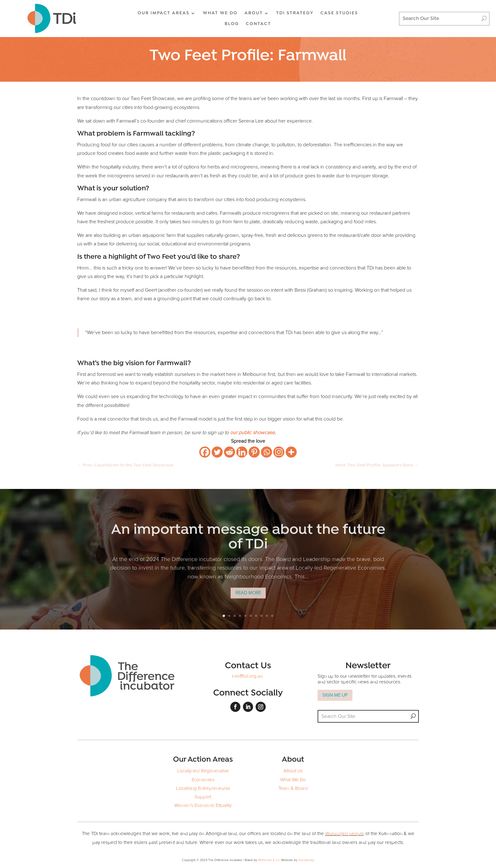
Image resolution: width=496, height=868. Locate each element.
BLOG (232, 24)
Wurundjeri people (345, 834)
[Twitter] (217, 452)
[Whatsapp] (267, 452)
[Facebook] (205, 452)
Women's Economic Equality (203, 805)
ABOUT (254, 13)
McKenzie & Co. (270, 860)
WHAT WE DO (220, 13)
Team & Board (293, 788)
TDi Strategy (295, 13)
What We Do (293, 780)
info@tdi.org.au (247, 676)
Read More (248, 598)
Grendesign (306, 860)
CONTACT (258, 24)
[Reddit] (229, 452)
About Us (293, 771)
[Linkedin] (242, 452)
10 (272, 616)
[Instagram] (279, 452)
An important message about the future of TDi (248, 543)
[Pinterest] (254, 452)
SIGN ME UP (335, 695)
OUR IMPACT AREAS (164, 13)
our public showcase (252, 433)
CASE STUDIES (339, 13)
